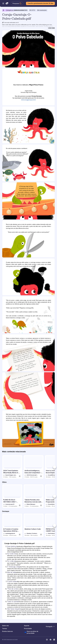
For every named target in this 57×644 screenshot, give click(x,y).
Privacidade (28, 629)
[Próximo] (54, 467)
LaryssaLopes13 (10, 504)
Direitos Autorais (7, 631)
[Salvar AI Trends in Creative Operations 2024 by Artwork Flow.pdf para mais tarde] (20, 535)
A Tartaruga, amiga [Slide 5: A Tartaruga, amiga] (14, 567)
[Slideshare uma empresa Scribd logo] (7, 3)
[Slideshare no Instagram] (47, 640)
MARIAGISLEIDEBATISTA (21, 10)
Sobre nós (5, 626)
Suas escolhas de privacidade (31, 632)
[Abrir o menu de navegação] (3, 3)
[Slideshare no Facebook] (50, 640)
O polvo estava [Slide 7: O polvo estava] (12, 581)
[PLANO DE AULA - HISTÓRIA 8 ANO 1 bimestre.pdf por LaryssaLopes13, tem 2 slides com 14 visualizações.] (12, 496)
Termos (5, 629)
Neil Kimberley (52, 533)
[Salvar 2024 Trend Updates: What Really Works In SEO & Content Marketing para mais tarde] (20, 476)
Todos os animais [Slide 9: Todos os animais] (13, 602)
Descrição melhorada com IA (10, 23)
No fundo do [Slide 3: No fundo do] (12, 554)
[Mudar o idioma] (50, 627)
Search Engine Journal (11, 475)
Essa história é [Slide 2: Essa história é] (12, 546)
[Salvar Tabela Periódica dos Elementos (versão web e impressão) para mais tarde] (41, 505)
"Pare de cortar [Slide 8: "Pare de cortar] (13, 589)
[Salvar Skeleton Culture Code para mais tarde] (41, 535)
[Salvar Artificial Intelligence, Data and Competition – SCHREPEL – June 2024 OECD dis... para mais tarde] (41, 476)
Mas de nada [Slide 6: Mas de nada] (12, 572)
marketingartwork (10, 533)
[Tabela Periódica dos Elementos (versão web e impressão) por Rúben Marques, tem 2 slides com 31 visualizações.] (34, 496)
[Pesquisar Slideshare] (17, 3)
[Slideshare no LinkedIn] (54, 640)
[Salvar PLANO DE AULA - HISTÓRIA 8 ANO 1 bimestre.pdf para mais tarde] (20, 505)
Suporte (27, 626)
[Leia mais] (51, 28)
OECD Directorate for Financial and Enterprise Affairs (33, 475)
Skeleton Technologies (33, 533)
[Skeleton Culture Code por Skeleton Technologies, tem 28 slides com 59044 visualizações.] (34, 525)
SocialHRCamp (52, 475)
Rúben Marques (31, 504)
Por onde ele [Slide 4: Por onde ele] (12, 561)
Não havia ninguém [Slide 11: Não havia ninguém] (14, 609)
